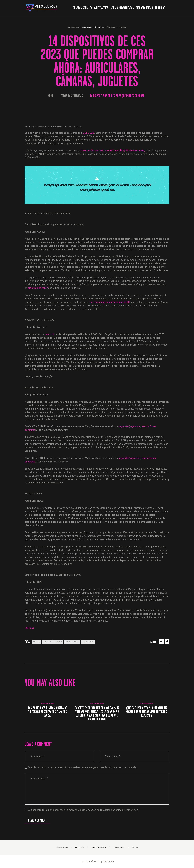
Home (50, 96)
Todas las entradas (72, 96)
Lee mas (29, 628)
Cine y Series (73, 27)
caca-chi (49, 335)
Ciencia (36, 642)
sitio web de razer (38, 288)
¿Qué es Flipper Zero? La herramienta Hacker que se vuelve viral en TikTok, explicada (147, 712)
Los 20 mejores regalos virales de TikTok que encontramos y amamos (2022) (48, 712)
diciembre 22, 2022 (146, 704)
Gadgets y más (72, 642)
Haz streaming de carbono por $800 (110, 302)
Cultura (47, 642)
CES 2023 (88, 133)
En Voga (58, 642)
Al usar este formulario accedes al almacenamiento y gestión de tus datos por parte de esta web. (83, 810)
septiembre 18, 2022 (97, 704)
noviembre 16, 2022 (48, 704)
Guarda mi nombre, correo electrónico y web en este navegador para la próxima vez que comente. (83, 768)
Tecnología (88, 642)
